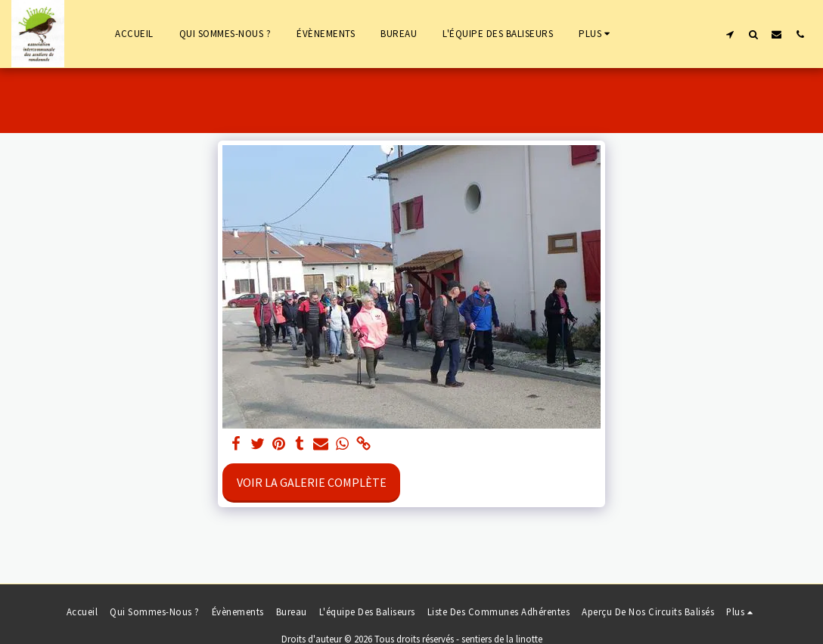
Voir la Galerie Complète (312, 482)
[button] (730, 34)
